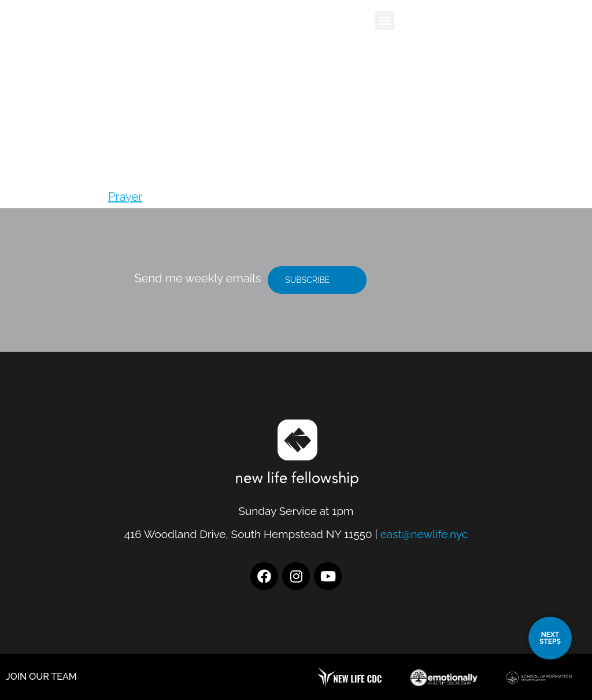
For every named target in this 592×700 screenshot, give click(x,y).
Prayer (125, 197)
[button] (385, 21)
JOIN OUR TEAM (41, 677)
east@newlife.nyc (424, 534)
